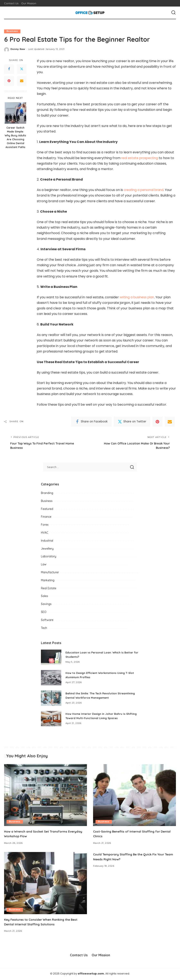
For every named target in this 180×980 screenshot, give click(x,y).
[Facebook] (9, 69)
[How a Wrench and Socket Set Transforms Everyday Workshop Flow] (46, 796)
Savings (46, 605)
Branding (47, 494)
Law (44, 565)
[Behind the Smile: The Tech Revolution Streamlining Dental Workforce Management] (51, 699)
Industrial (47, 541)
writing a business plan (138, 297)
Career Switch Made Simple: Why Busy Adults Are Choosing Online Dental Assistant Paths (15, 137)
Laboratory (49, 557)
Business (12, 31)
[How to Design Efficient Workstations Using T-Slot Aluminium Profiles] (51, 679)
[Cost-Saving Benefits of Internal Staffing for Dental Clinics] (134, 796)
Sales (44, 597)
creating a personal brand (145, 190)
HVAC (45, 534)
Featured (47, 510)
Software (47, 621)
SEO (44, 613)
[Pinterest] (9, 81)
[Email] (22, 81)
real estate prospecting (141, 158)
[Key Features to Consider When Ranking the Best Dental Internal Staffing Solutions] (46, 884)
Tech (44, 629)
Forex (45, 526)
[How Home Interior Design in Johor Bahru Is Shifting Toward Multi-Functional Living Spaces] (51, 719)
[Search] (173, 13)
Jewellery (47, 549)
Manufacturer (50, 573)
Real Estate (49, 589)
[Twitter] (22, 69)
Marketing (48, 581)
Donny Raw (18, 49)
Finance (46, 518)
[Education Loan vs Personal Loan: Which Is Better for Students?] (51, 658)
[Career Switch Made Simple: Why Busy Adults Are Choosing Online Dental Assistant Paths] (15, 113)
